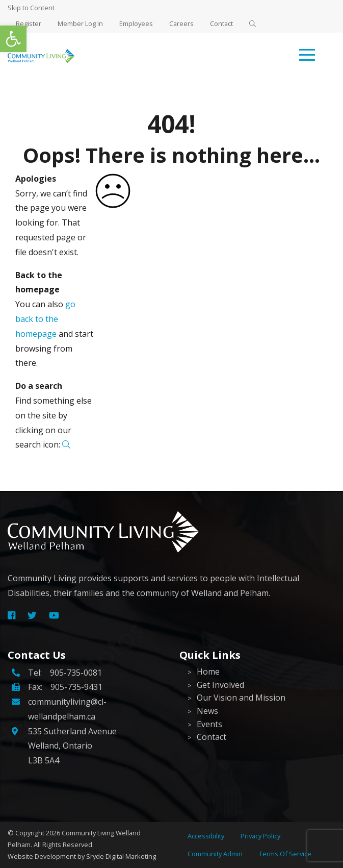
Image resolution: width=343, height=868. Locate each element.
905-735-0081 (76, 673)
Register (29, 23)
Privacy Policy (260, 836)
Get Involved (220, 685)
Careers (181, 23)
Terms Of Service (285, 854)
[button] (13, 39)
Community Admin (215, 854)
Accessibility (206, 836)
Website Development (42, 856)
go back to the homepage (45, 319)
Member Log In (80, 23)
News (207, 711)
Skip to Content (31, 8)
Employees (136, 23)
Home (208, 672)
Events (209, 724)
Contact (221, 23)
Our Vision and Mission (241, 698)
